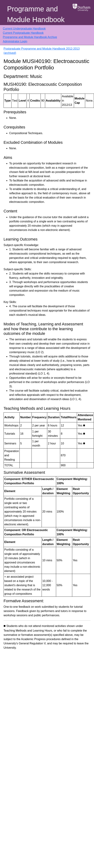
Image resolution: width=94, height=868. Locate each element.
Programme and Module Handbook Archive (30, 37)
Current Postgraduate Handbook (23, 33)
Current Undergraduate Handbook (24, 29)
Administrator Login (15, 41)
